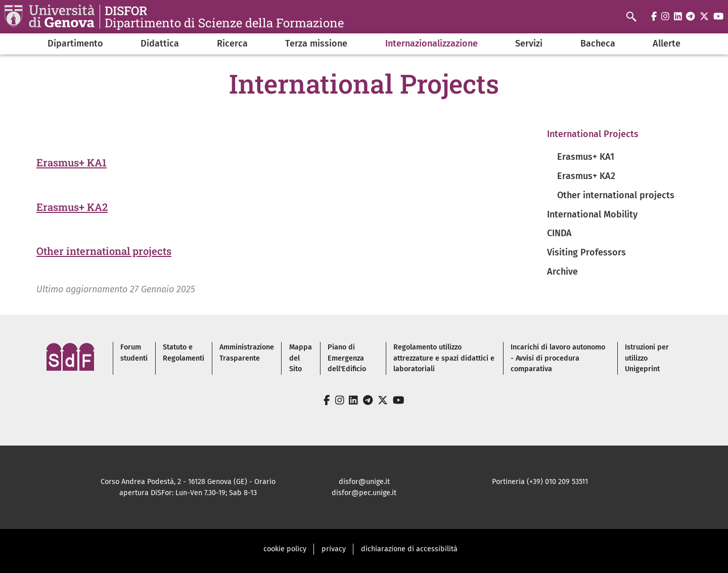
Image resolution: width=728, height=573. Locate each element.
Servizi (529, 43)
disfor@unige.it (364, 482)
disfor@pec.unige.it (364, 493)
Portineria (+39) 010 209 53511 (540, 482)
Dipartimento (75, 43)
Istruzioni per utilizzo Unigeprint (647, 358)
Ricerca (232, 43)
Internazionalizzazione (431, 43)
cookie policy (285, 549)
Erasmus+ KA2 (72, 207)
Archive (562, 272)
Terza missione (316, 43)
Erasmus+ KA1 (72, 162)
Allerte (667, 43)
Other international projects (104, 251)
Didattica (160, 43)
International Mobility (592, 214)
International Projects (593, 134)
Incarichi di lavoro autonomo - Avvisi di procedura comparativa (558, 358)
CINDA (559, 233)
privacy (334, 549)
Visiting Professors (586, 252)
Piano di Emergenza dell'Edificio (347, 358)
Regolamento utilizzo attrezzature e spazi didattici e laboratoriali (444, 358)
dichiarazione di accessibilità (409, 549)
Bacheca (598, 43)
